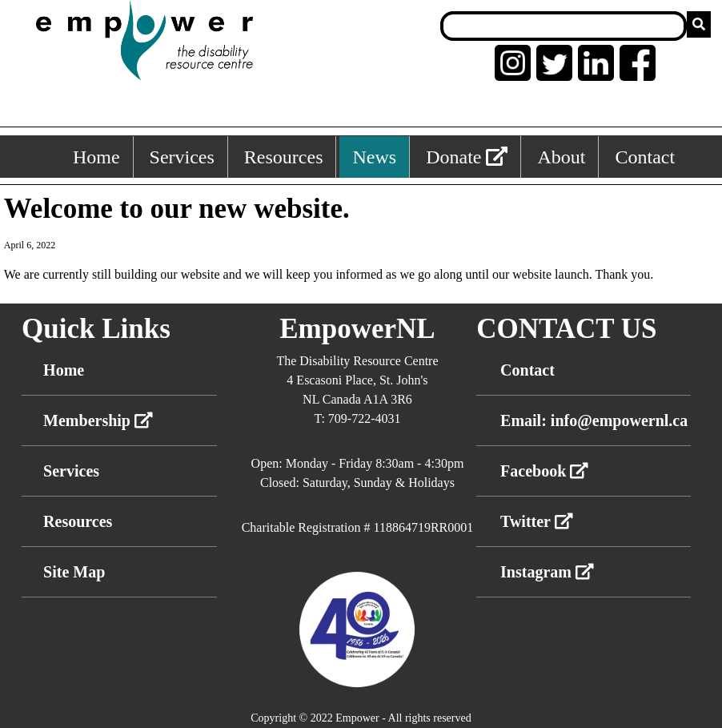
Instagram (547, 572)
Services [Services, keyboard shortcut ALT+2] (182, 157)
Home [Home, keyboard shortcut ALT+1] (96, 157)
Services (71, 471)
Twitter (537, 521)
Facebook (544, 471)
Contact (527, 370)
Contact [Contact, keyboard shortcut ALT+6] (645, 157)
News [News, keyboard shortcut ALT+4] (374, 157)
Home (64, 370)
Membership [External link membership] (98, 420)
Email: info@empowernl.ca (594, 420)
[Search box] (564, 26)
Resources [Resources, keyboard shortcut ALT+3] (284, 157)
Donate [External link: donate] (467, 157)
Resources (78, 521)
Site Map (74, 572)
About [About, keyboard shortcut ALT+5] (561, 157)
